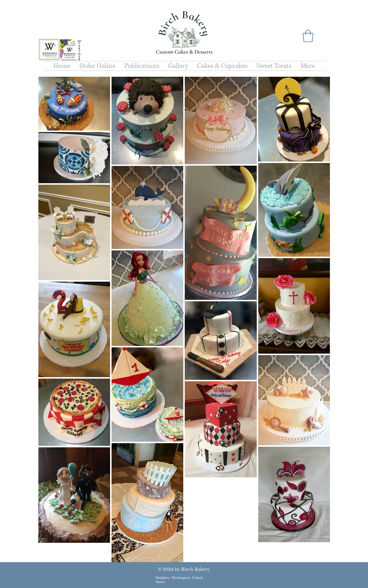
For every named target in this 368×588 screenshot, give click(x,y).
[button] (308, 36)
